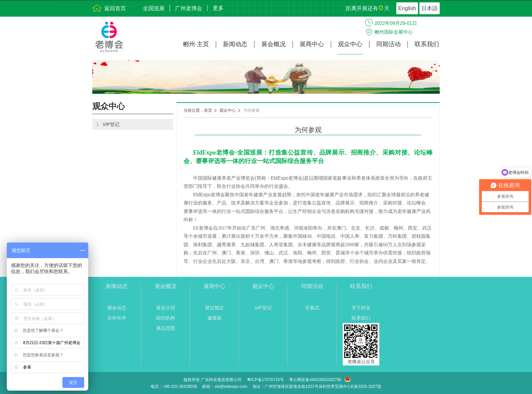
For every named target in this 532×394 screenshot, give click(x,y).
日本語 (430, 8)
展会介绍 (166, 308)
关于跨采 (361, 308)
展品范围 (166, 328)
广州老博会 (189, 8)
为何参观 (251, 110)
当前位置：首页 (198, 110)
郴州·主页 (196, 44)
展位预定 (214, 308)
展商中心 (312, 44)
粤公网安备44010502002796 (315, 380)
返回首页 (115, 8)
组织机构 (166, 318)
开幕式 (312, 308)
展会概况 (273, 44)
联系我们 (427, 44)
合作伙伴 (117, 318)
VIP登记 (263, 308)
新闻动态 (235, 44)
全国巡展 (154, 8)
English (407, 8)
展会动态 (117, 308)
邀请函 (214, 318)
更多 (218, 8)
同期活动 (388, 44)
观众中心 (350, 44)
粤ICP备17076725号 (265, 380)
